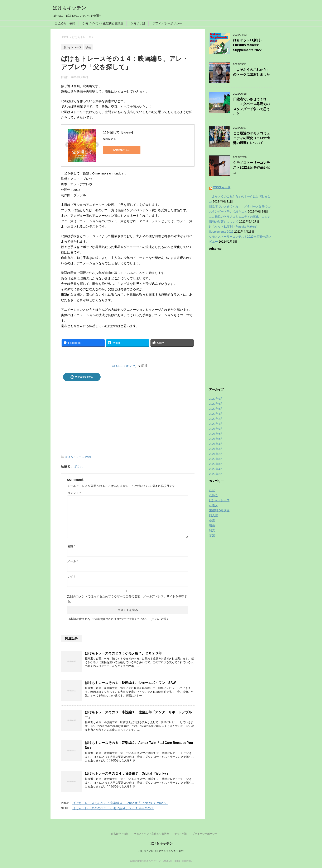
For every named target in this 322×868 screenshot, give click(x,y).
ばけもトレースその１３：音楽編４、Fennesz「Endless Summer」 (120, 803)
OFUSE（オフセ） (125, 366)
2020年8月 (216, 459)
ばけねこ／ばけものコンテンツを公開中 (161, 851)
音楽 (212, 535)
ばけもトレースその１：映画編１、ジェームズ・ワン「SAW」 (132, 683)
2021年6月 (216, 434)
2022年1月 (216, 424)
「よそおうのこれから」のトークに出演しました (251, 72)
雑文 (212, 530)
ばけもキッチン (69, 8)
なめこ (213, 495)
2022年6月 (216, 404)
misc (212, 490)
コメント (74, 493)
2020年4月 (216, 469)
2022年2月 (216, 419)
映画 (88, 457)
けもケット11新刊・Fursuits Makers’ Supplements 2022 (248, 45)
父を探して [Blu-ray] (118, 132)
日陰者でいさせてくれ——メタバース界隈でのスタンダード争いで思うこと (251, 106)
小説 (212, 520)
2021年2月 (216, 454)
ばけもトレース (74, 457)
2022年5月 (216, 409)
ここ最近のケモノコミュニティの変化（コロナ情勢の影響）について (251, 138)
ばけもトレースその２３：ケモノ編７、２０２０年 (123, 653)
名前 (71, 546)
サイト (72, 576)
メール (73, 561)
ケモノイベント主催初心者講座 (103, 23)
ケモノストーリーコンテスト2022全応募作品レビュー (252, 168)
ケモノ (213, 505)
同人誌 (213, 515)
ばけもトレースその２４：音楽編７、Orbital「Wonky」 (127, 773)
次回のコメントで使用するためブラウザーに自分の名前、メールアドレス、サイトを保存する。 (127, 599)
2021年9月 (216, 429)
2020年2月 (216, 474)
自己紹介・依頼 (65, 23)
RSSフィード (222, 187)
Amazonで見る (122, 150)
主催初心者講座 (219, 510)
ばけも (78, 466)
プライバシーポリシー (167, 23)
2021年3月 (216, 449)
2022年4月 (216, 414)
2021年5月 (216, 439)
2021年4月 (216, 444)
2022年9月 (216, 399)
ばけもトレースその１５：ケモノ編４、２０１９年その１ (113, 808)
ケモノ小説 (138, 23)
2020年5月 (216, 464)
